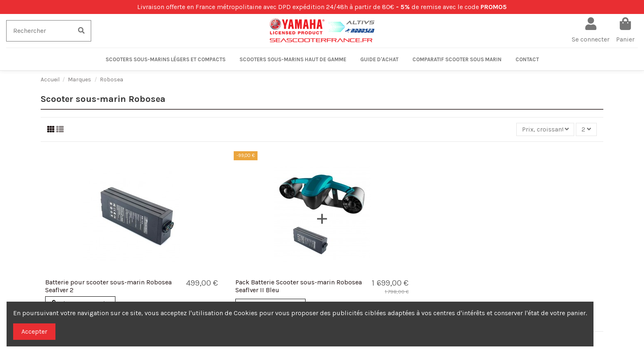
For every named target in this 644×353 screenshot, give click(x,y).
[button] (166, 59)
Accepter (34, 331)
